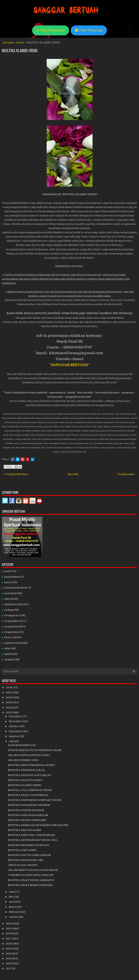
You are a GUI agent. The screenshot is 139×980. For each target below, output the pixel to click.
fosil (7, 571)
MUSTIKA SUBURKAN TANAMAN (29, 805)
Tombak (9, 660)
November (16, 721)
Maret (13, 907)
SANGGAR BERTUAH (69, 365)
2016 (9, 944)
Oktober (14, 726)
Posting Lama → (127, 474)
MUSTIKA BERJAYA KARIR (25, 830)
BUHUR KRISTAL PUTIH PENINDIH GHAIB (35, 750)
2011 (9, 968)
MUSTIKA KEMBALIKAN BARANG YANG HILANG (38, 825)
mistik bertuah (13, 604)
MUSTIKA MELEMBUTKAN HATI (29, 845)
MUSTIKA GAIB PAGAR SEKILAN (28, 815)
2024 (9, 697)
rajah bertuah (13, 643)
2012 (9, 963)
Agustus (14, 736)
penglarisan (12, 626)
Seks (7, 648)
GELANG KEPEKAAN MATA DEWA (29, 755)
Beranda (8, 43)
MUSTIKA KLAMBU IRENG (20, 50)
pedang (9, 610)
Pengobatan (11, 632)
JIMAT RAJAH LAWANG (23, 865)
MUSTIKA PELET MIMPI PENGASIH (30, 885)
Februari (15, 912)
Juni (12, 892)
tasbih (8, 654)
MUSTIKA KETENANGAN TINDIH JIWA (33, 840)
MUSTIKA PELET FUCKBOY (25, 780)
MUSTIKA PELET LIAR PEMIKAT (28, 795)
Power (20, 43)
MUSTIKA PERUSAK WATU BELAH (30, 775)
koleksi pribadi (13, 588)
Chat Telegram (89, 30)
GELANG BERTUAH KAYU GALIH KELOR (33, 870)
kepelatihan (11, 577)
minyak (9, 599)
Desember (16, 716)
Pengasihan (11, 621)
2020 (9, 924)
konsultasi (11, 593)
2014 (9, 954)
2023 (9, 702)
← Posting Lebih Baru (15, 474)
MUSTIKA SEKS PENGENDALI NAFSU (32, 765)
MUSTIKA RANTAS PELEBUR (26, 810)
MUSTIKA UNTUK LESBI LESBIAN (29, 855)
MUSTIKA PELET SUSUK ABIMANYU (31, 880)
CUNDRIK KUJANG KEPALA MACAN (31, 875)
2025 (9, 692)
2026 (9, 687)
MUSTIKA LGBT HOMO (22, 850)
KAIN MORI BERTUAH (22, 745)
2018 (9, 933)
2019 (9, 928)
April (12, 902)
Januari (14, 917)
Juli (11, 741)
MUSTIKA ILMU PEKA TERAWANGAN (31, 835)
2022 (9, 708)
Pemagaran (11, 615)
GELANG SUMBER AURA (23, 760)
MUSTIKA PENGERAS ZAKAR (26, 770)
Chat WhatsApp (51, 30)
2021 (9, 712)
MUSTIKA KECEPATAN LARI (26, 860)
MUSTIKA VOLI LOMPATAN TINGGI (30, 790)
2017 (9, 939)
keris (7, 582)
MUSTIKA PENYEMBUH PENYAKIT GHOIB (35, 800)
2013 (9, 958)
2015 (9, 949)
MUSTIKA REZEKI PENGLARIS (27, 820)
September (16, 731)
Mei (11, 897)
